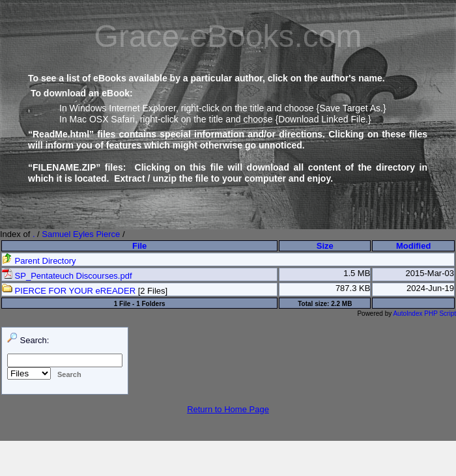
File (139, 246)
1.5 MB (357, 273)
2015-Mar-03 (430, 273)
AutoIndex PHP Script (424, 314)
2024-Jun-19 (430, 288)
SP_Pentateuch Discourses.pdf (67, 276)
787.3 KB (353, 288)
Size (325, 246)
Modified (413, 246)
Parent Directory (39, 261)
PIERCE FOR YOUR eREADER (69, 291)
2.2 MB (341, 304)
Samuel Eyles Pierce (81, 234)
